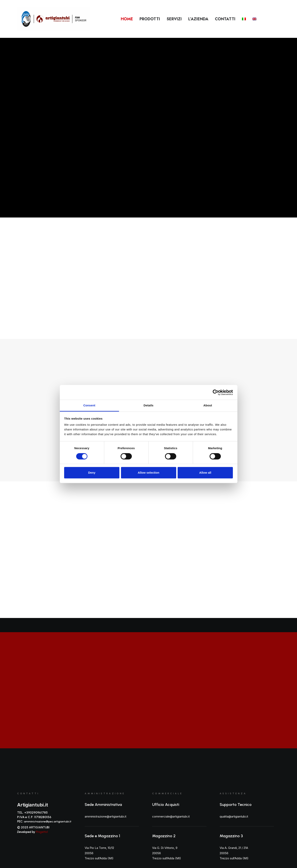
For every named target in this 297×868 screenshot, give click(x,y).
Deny (92, 473)
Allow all (205, 473)
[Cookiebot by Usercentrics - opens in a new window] (216, 392)
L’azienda (198, 19)
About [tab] (208, 405)
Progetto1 (42, 832)
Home (127, 19)
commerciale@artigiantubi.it (171, 816)
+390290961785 (36, 812)
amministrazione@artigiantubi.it (105, 816)
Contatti (225, 19)
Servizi (174, 19)
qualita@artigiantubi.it (234, 816)
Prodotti (150, 19)
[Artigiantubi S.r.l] (54, 19)
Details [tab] (149, 405)
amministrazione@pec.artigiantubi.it (48, 822)
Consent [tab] (89, 405)
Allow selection (148, 473)
